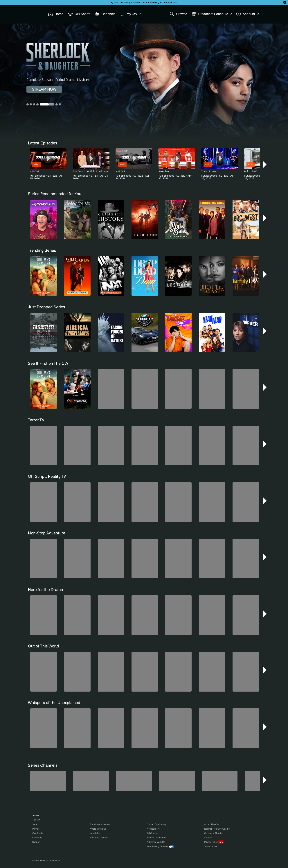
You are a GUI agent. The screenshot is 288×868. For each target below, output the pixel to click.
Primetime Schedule (100, 824)
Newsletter (95, 833)
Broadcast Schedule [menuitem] (212, 14)
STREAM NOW (44, 89)
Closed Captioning (156, 824)
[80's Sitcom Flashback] (220, 781)
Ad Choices (153, 833)
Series (35, 824)
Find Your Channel (99, 838)
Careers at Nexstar (214, 833)
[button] (265, 164)
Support (36, 842)
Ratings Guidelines (156, 838)
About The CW (212, 824)
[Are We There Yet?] (177, 781)
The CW (34, 13)
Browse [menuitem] (178, 14)
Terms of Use (170, 2)
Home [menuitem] (56, 14)
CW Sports (38, 833)
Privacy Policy (152, 2)
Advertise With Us (156, 842)
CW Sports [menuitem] (79, 14)
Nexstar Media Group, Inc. (217, 829)
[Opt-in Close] (285, 2)
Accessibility (153, 829)
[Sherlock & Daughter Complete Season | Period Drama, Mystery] (144, 81)
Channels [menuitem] (105, 14)
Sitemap (208, 838)
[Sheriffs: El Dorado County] (91, 781)
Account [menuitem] (247, 14)
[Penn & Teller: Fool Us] (48, 781)
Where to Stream (98, 829)
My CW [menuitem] (130, 14)
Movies (36, 829)
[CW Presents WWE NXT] (134, 781)
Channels (37, 838)
